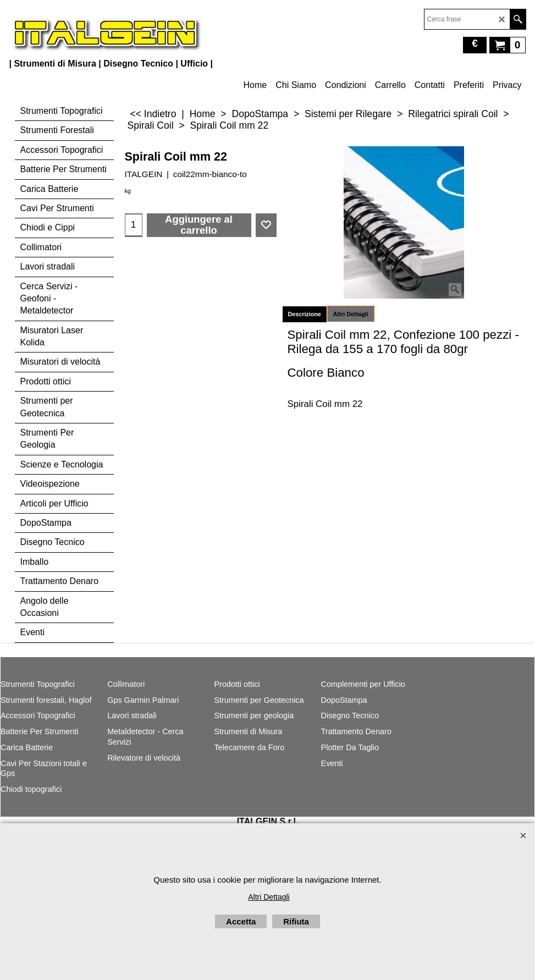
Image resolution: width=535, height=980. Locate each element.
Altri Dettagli (351, 314)
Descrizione (305, 314)
